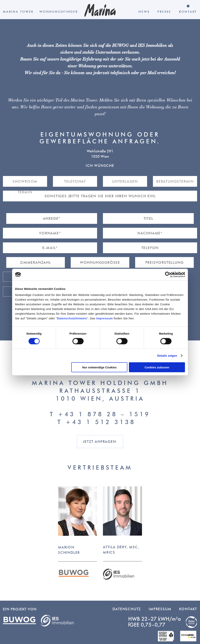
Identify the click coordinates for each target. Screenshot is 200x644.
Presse (164, 12)
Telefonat (75, 181)
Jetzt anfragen (99, 442)
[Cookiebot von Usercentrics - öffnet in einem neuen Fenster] (168, 274)
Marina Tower (18, 12)
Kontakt (188, 12)
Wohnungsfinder (59, 12)
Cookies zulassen (157, 367)
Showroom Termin (25, 183)
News (144, 12)
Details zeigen (167, 355)
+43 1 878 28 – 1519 (104, 414)
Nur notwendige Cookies (99, 367)
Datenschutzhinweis (72, 318)
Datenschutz (127, 609)
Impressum (105, 318)
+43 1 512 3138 (101, 422)
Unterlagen (125, 181)
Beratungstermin (175, 181)
